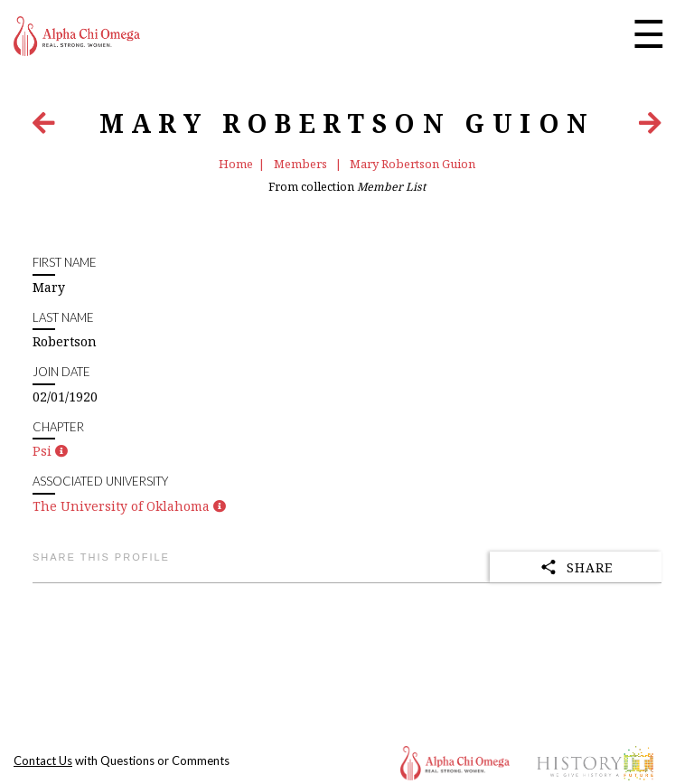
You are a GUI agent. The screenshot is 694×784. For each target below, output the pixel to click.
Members (302, 164)
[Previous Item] (44, 127)
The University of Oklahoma (121, 506)
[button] (61, 451)
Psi (42, 451)
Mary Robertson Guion (413, 164)
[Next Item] (650, 127)
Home (236, 164)
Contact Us (43, 760)
